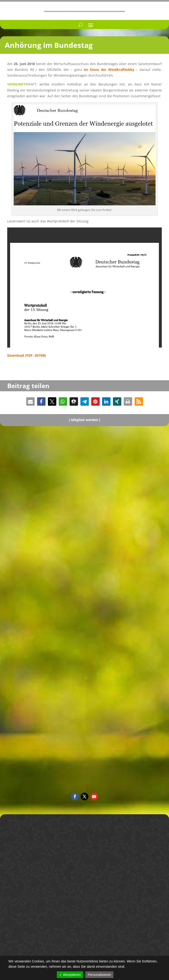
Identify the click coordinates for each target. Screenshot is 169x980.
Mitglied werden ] (86, 420)
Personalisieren (99, 975)
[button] (30, 401)
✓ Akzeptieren (70, 975)
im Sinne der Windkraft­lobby (109, 70)
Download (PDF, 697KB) (27, 355)
